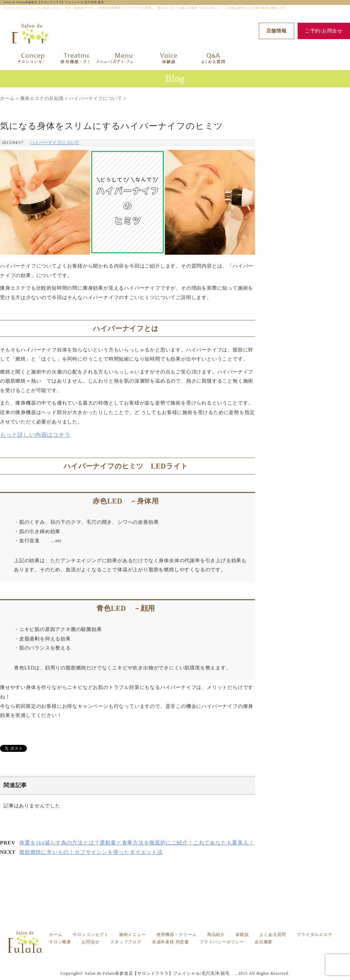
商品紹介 (216, 933)
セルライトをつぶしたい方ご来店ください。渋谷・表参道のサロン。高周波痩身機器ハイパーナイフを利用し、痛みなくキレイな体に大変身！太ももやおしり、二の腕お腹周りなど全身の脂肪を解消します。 (182, 958)
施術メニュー (133, 933)
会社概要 (264, 941)
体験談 (242, 933)
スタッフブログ (126, 941)
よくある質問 (273, 933)
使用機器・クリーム (177, 933)
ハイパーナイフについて (55, 143)
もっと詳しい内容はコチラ (35, 435)
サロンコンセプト (90, 933)
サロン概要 (60, 941)
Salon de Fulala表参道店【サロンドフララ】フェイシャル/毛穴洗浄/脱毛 (55, 2)
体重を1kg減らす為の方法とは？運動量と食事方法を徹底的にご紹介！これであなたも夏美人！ (137, 843)
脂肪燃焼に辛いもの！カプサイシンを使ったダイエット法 (91, 852)
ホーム (56, 933)
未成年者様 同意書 (170, 941)
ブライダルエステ (314, 933)
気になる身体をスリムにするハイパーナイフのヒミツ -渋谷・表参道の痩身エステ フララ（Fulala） (182, 953)
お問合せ (91, 941)
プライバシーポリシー (222, 941)
